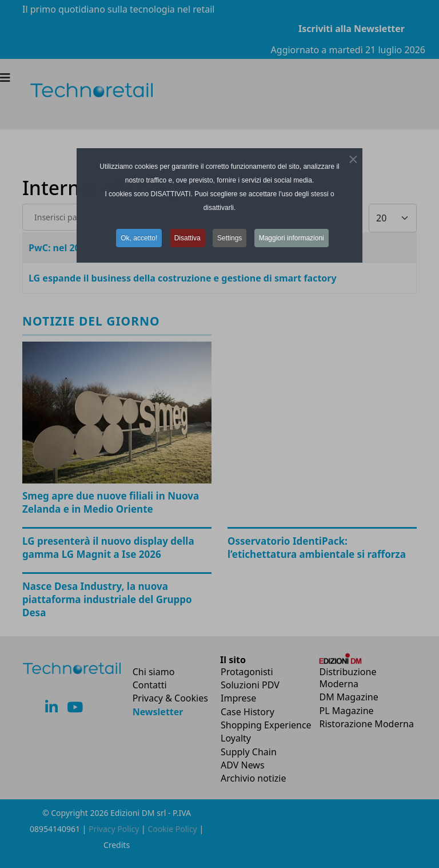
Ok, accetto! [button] (139, 238)
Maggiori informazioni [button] (292, 238)
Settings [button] (230, 238)
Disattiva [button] (187, 238)
